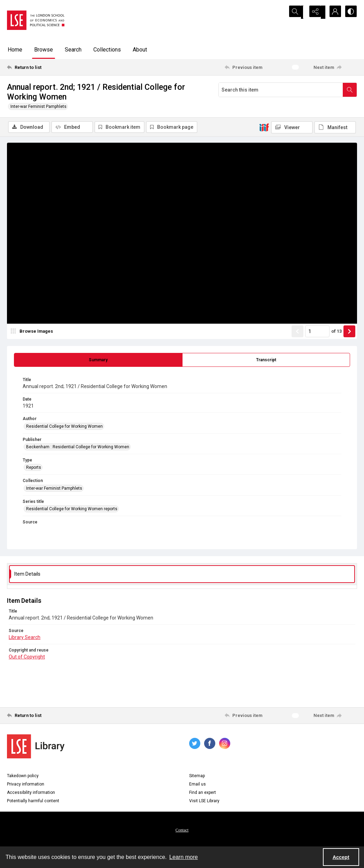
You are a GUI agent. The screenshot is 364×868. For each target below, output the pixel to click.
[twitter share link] (195, 744)
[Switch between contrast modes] (350, 12)
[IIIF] (264, 127)
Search (73, 50)
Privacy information (26, 785)
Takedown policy (23, 776)
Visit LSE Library (204, 802)
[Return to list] (55, 67)
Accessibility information (31, 793)
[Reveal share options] (315, 12)
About (140, 50)
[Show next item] (349, 332)
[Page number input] (317, 332)
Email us (198, 785)
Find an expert (203, 793)
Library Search (25, 638)
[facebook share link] (210, 744)
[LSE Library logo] (36, 747)
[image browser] (33, 332)
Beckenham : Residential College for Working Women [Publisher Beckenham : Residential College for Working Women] (78, 448)
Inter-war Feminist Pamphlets (38, 106)
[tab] (98, 361)
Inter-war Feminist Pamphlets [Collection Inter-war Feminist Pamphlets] (54, 489)
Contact (182, 831)
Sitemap (197, 776)
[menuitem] (182, 830)
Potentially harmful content (33, 802)
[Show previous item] (297, 332)
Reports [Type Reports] (34, 468)
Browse (44, 50)
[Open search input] (298, 12)
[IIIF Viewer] (292, 127)
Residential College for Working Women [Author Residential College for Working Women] (64, 427)
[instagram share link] (225, 744)
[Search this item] (281, 90)
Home (15, 50)
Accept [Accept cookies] (341, 857)
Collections (107, 50)
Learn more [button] (184, 857)
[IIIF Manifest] (335, 127)
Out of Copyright (27, 658)
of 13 (336, 332)
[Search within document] (350, 90)
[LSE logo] (36, 20)
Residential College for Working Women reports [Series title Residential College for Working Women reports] (72, 510)
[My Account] (333, 12)
